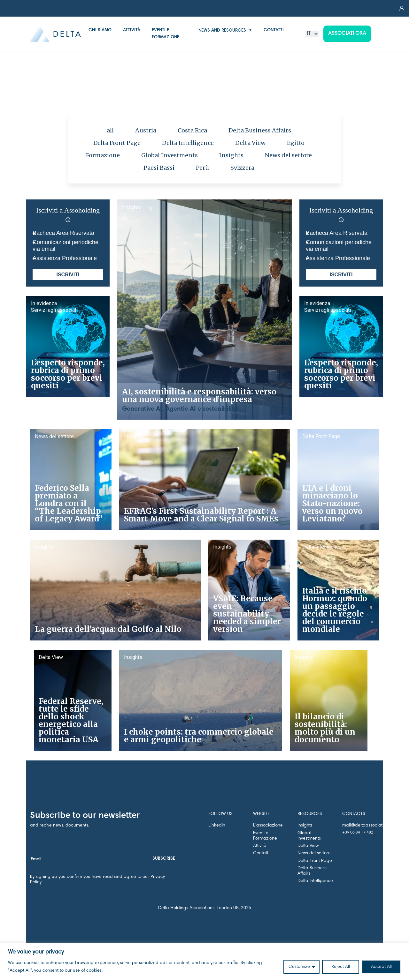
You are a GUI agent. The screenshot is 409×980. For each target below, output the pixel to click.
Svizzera (242, 168)
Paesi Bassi (159, 168)
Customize (299, 967)
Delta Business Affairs (260, 130)
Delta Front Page (117, 143)
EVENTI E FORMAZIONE (166, 34)
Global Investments (170, 155)
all (110, 130)
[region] (204, 961)
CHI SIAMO (100, 30)
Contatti (261, 853)
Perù (203, 168)
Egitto (296, 143)
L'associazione (268, 826)
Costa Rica (192, 130)
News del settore (289, 155)
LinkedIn (217, 826)
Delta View (250, 143)
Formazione (103, 155)
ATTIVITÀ (132, 30)
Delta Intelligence (188, 143)
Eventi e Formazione (265, 836)
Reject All (341, 967)
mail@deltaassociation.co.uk (371, 826)
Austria (146, 130)
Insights (231, 155)
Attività (260, 846)
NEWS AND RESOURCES (222, 31)
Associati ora (347, 34)
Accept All (381, 967)
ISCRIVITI (68, 275)
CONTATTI (274, 30)
